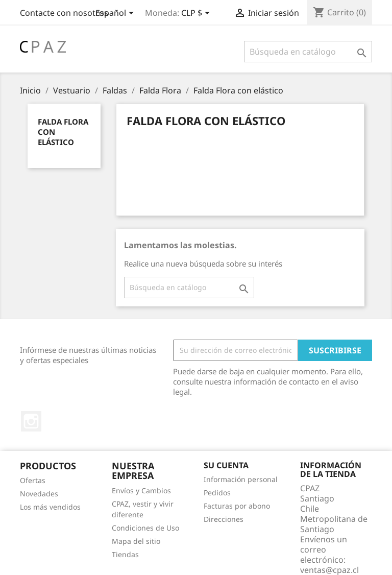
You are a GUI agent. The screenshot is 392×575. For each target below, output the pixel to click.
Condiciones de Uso (145, 528)
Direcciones (224, 519)
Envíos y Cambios (141, 490)
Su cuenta (226, 465)
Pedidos (217, 493)
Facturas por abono (237, 506)
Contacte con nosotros (64, 13)
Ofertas (33, 480)
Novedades (39, 494)
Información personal (241, 479)
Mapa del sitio (136, 541)
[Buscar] (308, 52)
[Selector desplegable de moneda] (197, 14)
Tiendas (125, 554)
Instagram (31, 421)
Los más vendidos (50, 507)
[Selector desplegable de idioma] (116, 14)
